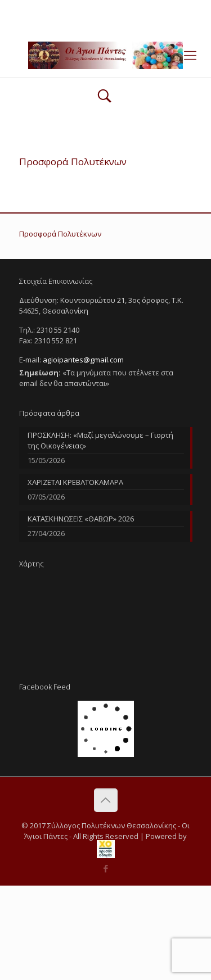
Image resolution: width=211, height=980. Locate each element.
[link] (106, 849)
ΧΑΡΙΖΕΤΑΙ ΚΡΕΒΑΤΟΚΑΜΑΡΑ (75, 482)
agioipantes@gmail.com (141, 8)
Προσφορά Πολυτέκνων (60, 234)
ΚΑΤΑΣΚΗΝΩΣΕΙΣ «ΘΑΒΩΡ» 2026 (81, 519)
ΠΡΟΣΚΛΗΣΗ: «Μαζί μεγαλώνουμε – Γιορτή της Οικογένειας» (100, 440)
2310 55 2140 (62, 8)
